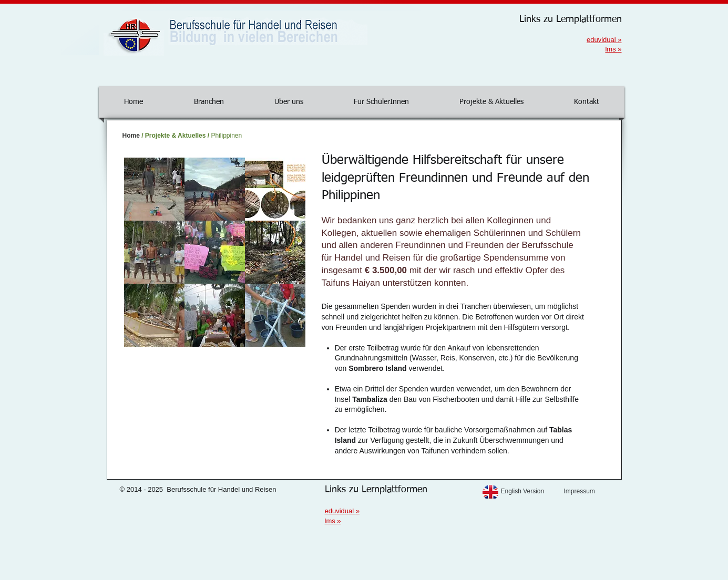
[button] (154, 189)
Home (131, 136)
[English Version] (530, 491)
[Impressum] (593, 491)
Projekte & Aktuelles (176, 136)
